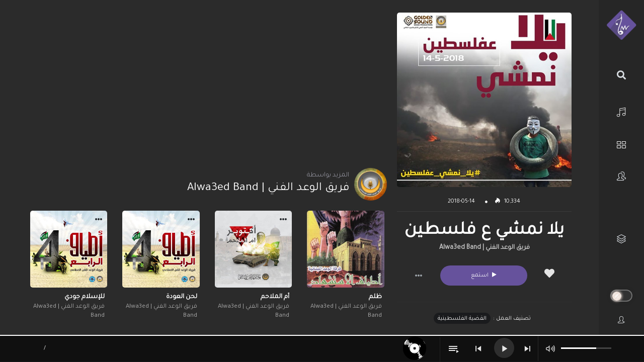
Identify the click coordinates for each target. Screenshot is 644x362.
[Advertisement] (207, 83)
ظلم (375, 297)
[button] (419, 276)
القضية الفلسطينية (462, 319)
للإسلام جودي (85, 297)
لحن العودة (182, 297)
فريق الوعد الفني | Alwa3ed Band (485, 248)
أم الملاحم (275, 297)
